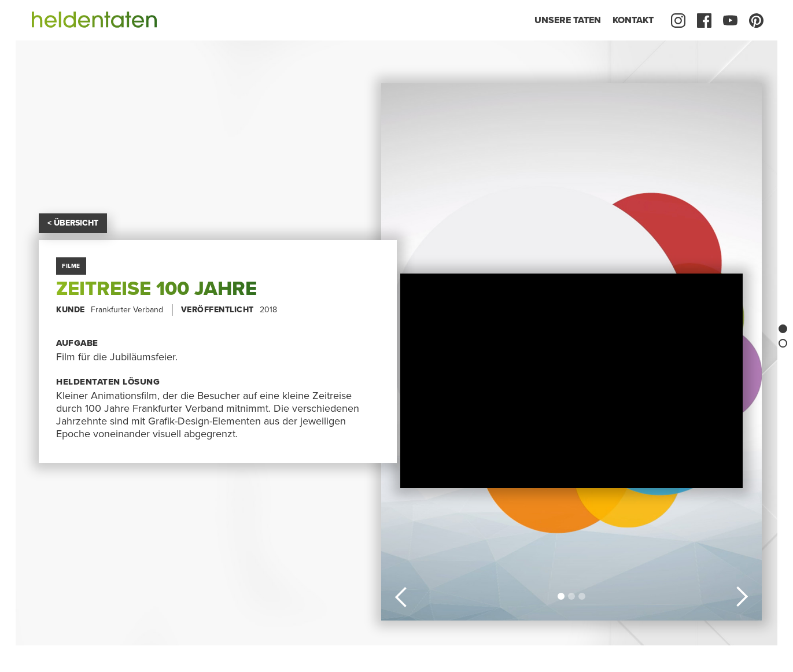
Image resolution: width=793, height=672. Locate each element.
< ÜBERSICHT (73, 223)
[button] (401, 595)
